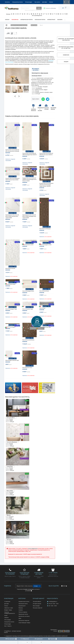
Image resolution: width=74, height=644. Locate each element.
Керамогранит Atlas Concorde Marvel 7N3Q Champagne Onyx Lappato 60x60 (29, 219)
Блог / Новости (8, 633)
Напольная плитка (40, 20)
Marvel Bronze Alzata (44, 296)
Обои (20, 626)
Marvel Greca (42, 314)
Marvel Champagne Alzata (28, 296)
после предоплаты (33, 556)
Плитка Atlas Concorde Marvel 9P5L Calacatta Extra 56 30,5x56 (12, 151)
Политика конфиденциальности (10, 620)
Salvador (9, 547)
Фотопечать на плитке (24, 624)
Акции (6, 623)
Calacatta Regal (11, 425)
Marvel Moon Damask (10, 273)
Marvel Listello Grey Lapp (45, 334)
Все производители (37, 15)
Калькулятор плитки (39, 2)
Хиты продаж (8, 627)
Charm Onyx (10, 474)
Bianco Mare (10, 498)
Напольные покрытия (24, 628)
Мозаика (60, 20)
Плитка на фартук (23, 619)
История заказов (37, 611)
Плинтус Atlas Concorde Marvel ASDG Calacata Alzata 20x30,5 (12, 181)
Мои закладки (36, 613)
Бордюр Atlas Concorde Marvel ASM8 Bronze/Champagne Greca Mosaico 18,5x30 (29, 181)
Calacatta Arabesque (12, 449)
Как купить (8, 2)
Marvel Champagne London (45, 249)
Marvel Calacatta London (28, 249)
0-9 (66, 14)
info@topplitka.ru (52, 609)
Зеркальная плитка (23, 622)
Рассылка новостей (38, 615)
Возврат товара (8, 617)
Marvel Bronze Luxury (27, 375)
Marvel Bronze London (10, 290)
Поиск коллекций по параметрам (33, 10)
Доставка (15, 2)
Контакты (29, 2)
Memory (9, 523)
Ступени (21, 617)
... (65, 20)
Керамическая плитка (27, 20)
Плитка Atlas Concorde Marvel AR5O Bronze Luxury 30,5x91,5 (46, 155)
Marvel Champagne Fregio (11, 315)
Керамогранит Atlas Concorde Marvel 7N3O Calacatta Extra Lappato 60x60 (12, 219)
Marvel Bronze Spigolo (10, 333)
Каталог (7, 20)
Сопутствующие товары (24, 630)
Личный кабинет (37, 609)
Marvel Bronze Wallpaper (45, 232)
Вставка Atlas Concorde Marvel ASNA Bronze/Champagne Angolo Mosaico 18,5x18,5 (46, 187)
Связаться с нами (9, 615)
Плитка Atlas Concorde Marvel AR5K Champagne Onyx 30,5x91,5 (30, 155)
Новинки (6, 625)
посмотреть (27, 398)
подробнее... (10, 398)
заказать (44, 398)
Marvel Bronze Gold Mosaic (28, 346)
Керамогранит (51, 20)
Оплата (22, 2)
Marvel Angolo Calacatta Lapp (12, 368)
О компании (7, 609)
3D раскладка (50, 2)
